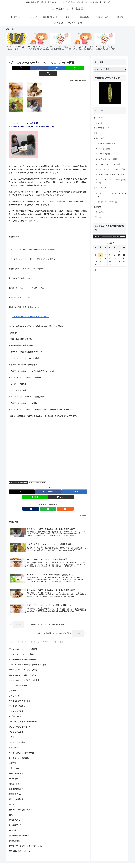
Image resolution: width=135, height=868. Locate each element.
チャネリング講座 (104, 154)
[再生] (97, 236)
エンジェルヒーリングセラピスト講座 (112, 169)
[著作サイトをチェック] (44, 503)
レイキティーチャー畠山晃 (107, 202)
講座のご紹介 (100, 138)
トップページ (100, 118)
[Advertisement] (32, 425)
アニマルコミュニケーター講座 (18, 477)
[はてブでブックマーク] (48, 68)
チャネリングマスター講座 (107, 159)
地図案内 (98, 207)
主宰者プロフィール (103, 128)
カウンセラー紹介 (102, 188)
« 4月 (96, 270)
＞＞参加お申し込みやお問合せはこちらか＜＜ (31, 311)
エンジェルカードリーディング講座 (111, 175)
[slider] (108, 236)
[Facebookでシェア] (35, 68)
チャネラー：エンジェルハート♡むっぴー (112, 195)
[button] (74, 68)
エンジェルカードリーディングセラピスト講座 (112, 181)
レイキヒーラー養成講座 (106, 143)
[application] (111, 236)
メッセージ (99, 123)
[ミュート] (119, 236)
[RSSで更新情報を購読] (53, 503)
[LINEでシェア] (61, 68)
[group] (17, 42)
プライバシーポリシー (104, 217)
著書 (96, 133)
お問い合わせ (100, 212)
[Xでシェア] (22, 68)
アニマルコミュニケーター (37, 477)
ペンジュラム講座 (104, 149)
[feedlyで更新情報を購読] (48, 503)
